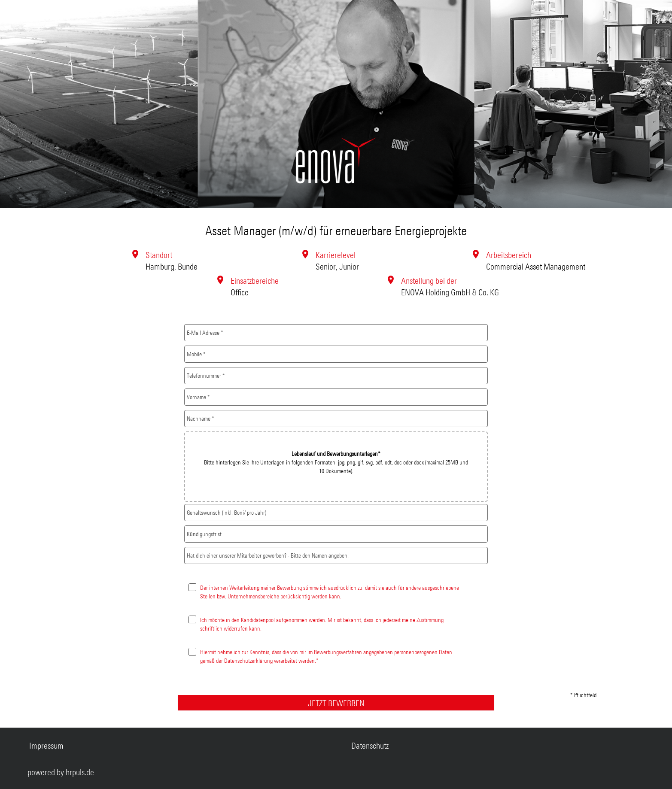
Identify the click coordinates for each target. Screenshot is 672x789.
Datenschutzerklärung (248, 660)
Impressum (46, 745)
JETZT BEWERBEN (336, 703)
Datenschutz (370, 745)
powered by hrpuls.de (61, 772)
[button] (336, 467)
